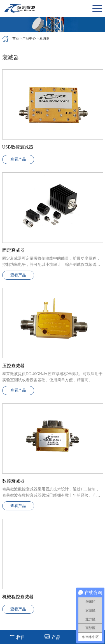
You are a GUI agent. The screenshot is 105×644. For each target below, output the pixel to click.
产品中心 (29, 38)
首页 (16, 38)
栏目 (17, 637)
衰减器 (45, 38)
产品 (53, 637)
